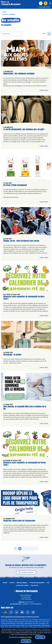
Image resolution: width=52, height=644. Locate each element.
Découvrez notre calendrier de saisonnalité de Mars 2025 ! (24, 298)
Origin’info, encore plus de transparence (19, 521)
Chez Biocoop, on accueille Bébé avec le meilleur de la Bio (25, 408)
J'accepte (26, 641)
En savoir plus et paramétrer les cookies (20, 637)
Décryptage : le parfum (12, 355)
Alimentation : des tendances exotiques (19, 74)
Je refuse (40, 637)
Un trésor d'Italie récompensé (15, 185)
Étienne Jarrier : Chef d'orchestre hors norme (21, 241)
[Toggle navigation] (50, 4)
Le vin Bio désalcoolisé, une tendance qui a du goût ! (24, 129)
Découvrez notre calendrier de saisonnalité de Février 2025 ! (25, 464)
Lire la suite (44, 90)
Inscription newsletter (26, 572)
